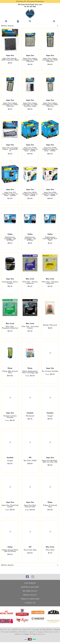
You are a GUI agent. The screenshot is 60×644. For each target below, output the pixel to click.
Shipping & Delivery (30, 587)
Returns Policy (30, 591)
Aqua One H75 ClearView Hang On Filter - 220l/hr (10, 194)
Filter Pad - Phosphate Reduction (10, 327)
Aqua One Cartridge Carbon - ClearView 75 (10, 149)
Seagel (50, 416)
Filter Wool (50, 550)
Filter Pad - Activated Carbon (30, 327)
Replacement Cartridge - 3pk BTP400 (30, 239)
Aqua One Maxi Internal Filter (30, 506)
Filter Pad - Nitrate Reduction (30, 283)
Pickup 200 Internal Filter (10, 372)
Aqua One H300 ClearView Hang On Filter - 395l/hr (50, 149)
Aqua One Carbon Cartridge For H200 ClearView (50, 105)
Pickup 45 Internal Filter (50, 506)
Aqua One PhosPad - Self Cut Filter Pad (50, 461)
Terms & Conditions (30, 599)
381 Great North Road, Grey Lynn (30, 5)
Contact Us (30, 603)
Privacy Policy (30, 595)
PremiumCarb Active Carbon (10, 283)
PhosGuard (30, 416)
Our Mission (30, 583)
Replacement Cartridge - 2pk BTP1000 (10, 239)
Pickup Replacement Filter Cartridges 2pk (30, 372)
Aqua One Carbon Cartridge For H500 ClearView (50, 60)
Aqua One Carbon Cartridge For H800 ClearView (30, 60)
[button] (6, 21)
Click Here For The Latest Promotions (30, 1)
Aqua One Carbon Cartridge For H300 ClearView (10, 105)
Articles (57, 630)
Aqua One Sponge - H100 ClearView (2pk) (10, 59)
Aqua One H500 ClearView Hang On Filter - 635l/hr (30, 149)
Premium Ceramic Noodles (10, 417)
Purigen (10, 461)
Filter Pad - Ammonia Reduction (50, 283)
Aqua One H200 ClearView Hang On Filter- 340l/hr (30, 194)
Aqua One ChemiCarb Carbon (10, 506)
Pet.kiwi (49, 630)
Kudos (27, 634)
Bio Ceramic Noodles (50, 371)
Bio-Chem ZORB (30, 461)
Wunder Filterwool (50, 325)
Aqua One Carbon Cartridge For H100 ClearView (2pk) (30, 105)
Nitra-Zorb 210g (30, 550)
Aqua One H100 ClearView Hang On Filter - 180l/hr (50, 194)
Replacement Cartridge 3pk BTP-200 (50, 239)
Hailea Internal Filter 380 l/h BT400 (10, 551)
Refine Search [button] (30, 26)
